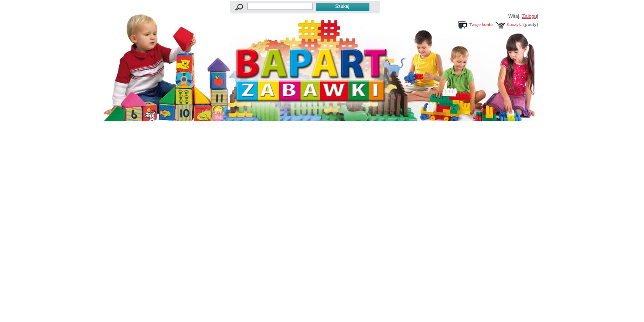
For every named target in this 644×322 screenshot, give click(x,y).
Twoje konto (481, 24)
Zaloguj (530, 16)
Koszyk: (515, 24)
